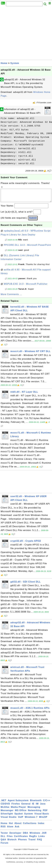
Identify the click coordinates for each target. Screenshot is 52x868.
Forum (5, 846)
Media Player (18, 810)
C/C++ (47, 803)
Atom (10, 829)
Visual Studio (9, 820)
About (18, 826)
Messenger (7, 813)
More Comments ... (11, 297)
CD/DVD (5, 806)
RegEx (33, 839)
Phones (22, 842)
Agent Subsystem (18, 803)
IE (33, 806)
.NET (3, 803)
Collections (30, 826)
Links (42, 839)
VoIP (21, 820)
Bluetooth (36, 803)
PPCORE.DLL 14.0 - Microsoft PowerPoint (27, 248)
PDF (45, 813)
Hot (11, 826)
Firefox (16, 806)
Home (4, 63)
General (26, 806)
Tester (4, 836)
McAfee (5, 810)
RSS (3, 829)
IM (37, 806)
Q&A (3, 842)
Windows (35, 836)
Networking (35, 813)
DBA (26, 836)
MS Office (21, 813)
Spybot (19, 816)
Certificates (21, 839)
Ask (17, 829)
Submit (33, 221)
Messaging (34, 810)
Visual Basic (42, 816)
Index (41, 826)
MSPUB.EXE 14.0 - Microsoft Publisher (26, 287)
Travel (32, 842)
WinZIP (43, 820)
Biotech (12, 842)
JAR (44, 836)
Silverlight (7, 816)
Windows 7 (31, 820)
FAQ (40, 842)
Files (10, 839)
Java (43, 806)
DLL (3, 839)
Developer (15, 836)
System (15, 63)
